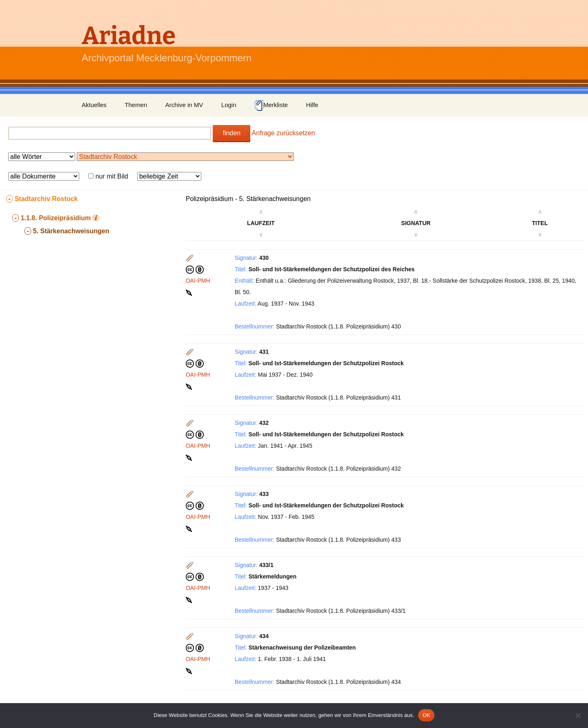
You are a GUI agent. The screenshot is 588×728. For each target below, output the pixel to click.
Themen (136, 105)
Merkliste (271, 105)
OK (426, 715)
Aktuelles (94, 105)
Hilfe (312, 105)
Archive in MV (184, 105)
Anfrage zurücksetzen (284, 133)
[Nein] (578, 715)
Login (229, 105)
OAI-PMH (198, 281)
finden (232, 133)
